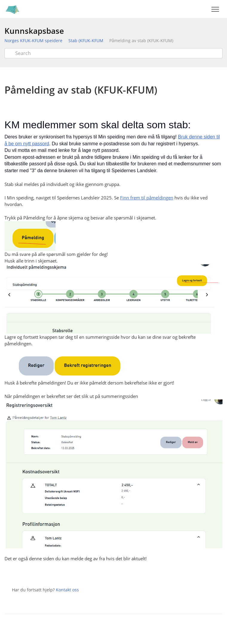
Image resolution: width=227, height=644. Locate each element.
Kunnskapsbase (34, 31)
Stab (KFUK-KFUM (86, 41)
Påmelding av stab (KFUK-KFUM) (141, 41)
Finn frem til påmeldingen (147, 198)
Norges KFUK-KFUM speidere (33, 41)
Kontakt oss (67, 590)
